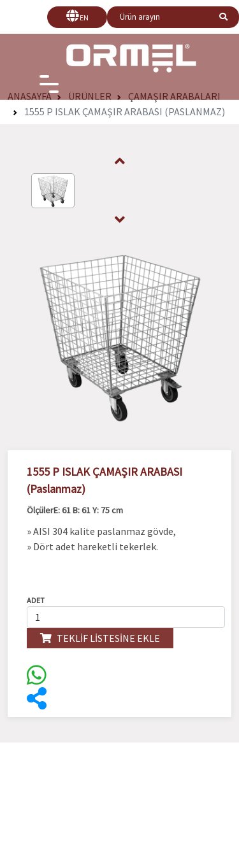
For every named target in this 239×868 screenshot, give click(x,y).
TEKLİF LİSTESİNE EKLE (100, 638)
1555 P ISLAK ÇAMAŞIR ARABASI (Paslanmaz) (125, 111)
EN (84, 18)
